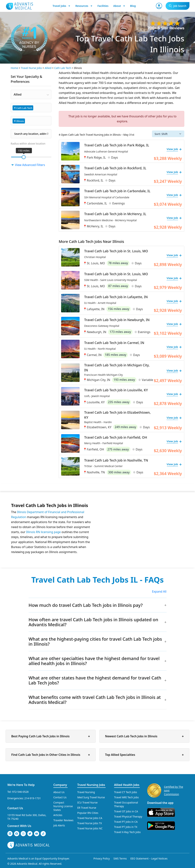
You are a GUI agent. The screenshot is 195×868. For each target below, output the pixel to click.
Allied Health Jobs (127, 785)
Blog (133, 6)
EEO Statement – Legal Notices (149, 858)
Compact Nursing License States (63, 806)
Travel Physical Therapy (128, 817)
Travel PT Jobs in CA (126, 822)
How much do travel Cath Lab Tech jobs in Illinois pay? (86, 605)
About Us (59, 792)
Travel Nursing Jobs (91, 785)
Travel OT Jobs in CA (126, 811)
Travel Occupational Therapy (126, 804)
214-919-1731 (33, 798)
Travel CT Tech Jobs (126, 792)
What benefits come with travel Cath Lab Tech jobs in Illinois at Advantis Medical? (95, 700)
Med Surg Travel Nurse (91, 797)
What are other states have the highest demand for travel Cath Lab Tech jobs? (95, 680)
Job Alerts (59, 825)
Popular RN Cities (88, 813)
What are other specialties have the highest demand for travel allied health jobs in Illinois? (94, 661)
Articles (58, 815)
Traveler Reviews (63, 820)
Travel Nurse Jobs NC (90, 828)
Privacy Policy (102, 858)
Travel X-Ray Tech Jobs (127, 832)
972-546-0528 (20, 792)
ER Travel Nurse (87, 808)
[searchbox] (36, 107)
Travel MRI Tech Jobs (126, 797)
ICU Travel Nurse (87, 802)
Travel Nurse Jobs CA (90, 818)
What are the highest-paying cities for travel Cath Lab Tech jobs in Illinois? (95, 641)
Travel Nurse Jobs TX (89, 823)
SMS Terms (120, 858)
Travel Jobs (62, 6)
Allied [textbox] (18, 94)
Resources (84, 6)
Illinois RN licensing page (43, 532)
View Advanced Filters (28, 165)
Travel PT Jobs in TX (126, 827)
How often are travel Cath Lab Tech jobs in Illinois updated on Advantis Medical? (93, 622)
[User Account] (159, 6)
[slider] (24, 157)
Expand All (159, 591)
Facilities (103, 6)
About (119, 6)
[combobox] (31, 94)
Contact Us (15, 808)
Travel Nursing (86, 792)
